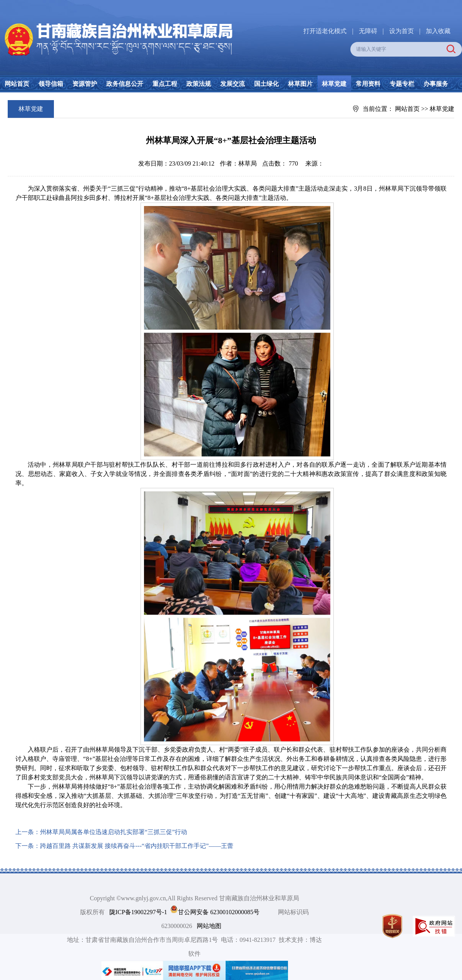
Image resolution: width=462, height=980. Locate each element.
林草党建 (334, 84)
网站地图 (209, 926)
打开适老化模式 (325, 31)
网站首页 (17, 84)
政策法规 (199, 84)
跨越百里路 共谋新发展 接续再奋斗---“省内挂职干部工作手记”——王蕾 (137, 846)
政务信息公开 (125, 84)
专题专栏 (402, 84)
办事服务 (436, 84)
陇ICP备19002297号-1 (138, 912)
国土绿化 (266, 84)
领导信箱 (51, 84)
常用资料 (368, 84)
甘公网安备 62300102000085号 (219, 912)
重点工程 (165, 84)
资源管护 (85, 84)
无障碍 (368, 31)
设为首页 (402, 31)
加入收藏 (438, 31)
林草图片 (300, 84)
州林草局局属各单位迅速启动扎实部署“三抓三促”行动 (114, 832)
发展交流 (233, 84)
